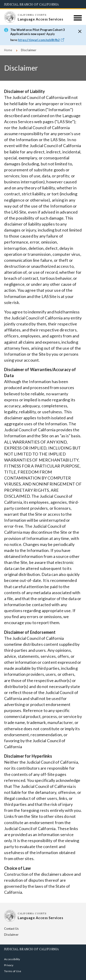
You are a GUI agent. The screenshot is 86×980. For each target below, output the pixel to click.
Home (8, 50)
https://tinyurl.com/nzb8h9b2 (42, 40)
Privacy (9, 959)
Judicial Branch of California (32, 4)
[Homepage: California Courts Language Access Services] (10, 17)
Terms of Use (13, 965)
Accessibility (12, 953)
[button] (80, 31)
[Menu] (78, 18)
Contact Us (14, 929)
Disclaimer (35, 929)
